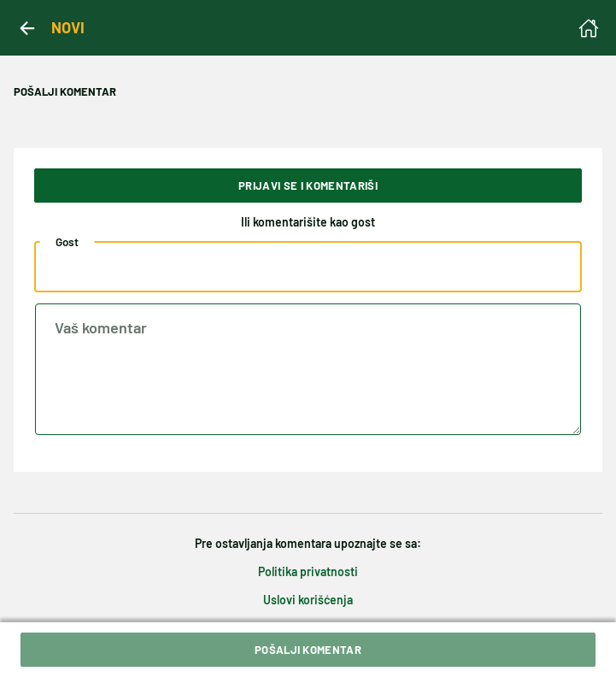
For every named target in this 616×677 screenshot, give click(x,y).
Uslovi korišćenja (308, 600)
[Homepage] (589, 28)
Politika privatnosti (308, 571)
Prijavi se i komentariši (308, 185)
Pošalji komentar (308, 650)
